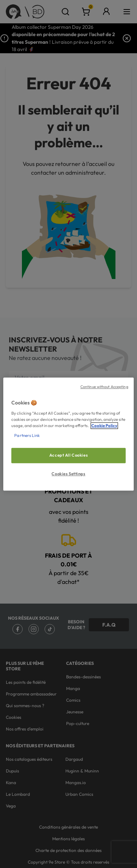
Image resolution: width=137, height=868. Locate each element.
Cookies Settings (68, 474)
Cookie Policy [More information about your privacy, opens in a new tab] (104, 426)
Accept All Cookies (68, 455)
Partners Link (27, 435)
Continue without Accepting (104, 387)
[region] (68, 434)
